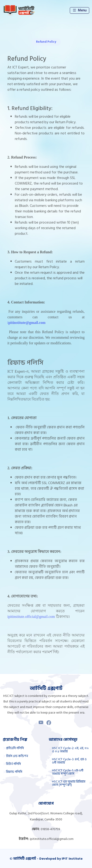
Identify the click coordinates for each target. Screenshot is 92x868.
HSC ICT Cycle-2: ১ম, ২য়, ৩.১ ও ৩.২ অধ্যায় (70, 750)
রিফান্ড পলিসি (14, 772)
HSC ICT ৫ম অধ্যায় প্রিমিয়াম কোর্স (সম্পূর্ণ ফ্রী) (69, 783)
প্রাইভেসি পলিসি (15, 748)
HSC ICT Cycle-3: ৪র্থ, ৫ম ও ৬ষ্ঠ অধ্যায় (69, 761)
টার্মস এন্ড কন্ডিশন (17, 756)
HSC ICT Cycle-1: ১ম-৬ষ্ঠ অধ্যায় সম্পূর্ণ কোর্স (68, 772)
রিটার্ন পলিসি (13, 764)
